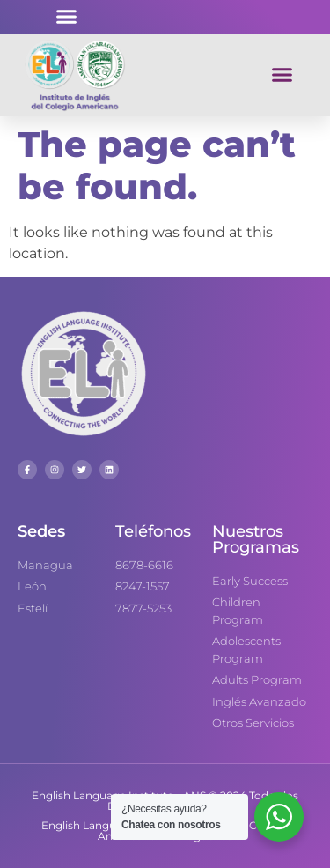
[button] (66, 17)
